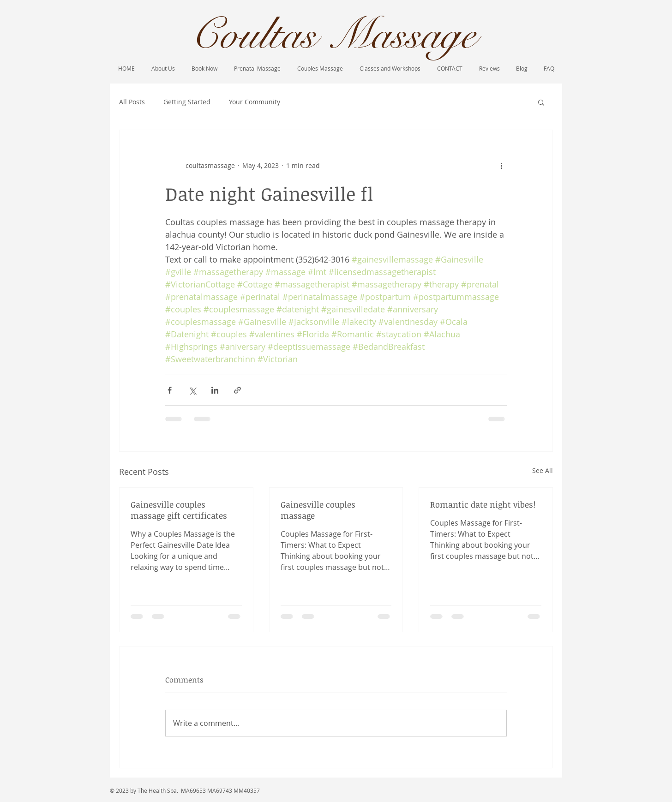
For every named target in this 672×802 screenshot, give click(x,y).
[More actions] (501, 165)
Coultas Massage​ (333, 35)
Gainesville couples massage (318, 510)
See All (543, 470)
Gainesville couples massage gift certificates (179, 510)
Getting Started (187, 102)
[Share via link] (237, 390)
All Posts (132, 102)
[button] (541, 102)
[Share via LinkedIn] (215, 390)
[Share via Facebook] (170, 390)
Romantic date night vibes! (483, 504)
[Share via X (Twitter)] (192, 390)
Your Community (255, 102)
